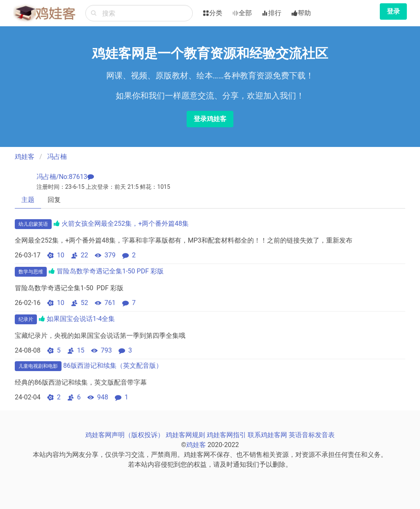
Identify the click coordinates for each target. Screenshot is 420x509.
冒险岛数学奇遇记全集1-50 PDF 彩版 (110, 271)
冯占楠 (57, 157)
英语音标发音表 (312, 435)
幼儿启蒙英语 (33, 224)
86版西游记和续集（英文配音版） (113, 366)
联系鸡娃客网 (267, 435)
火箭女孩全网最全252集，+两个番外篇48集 (125, 224)
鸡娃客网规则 (185, 435)
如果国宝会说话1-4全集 (81, 319)
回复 (54, 200)
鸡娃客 (25, 157)
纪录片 (26, 319)
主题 (28, 200)
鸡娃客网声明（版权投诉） (125, 435)
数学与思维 (31, 272)
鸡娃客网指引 (226, 435)
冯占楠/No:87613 (62, 177)
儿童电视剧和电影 (38, 366)
